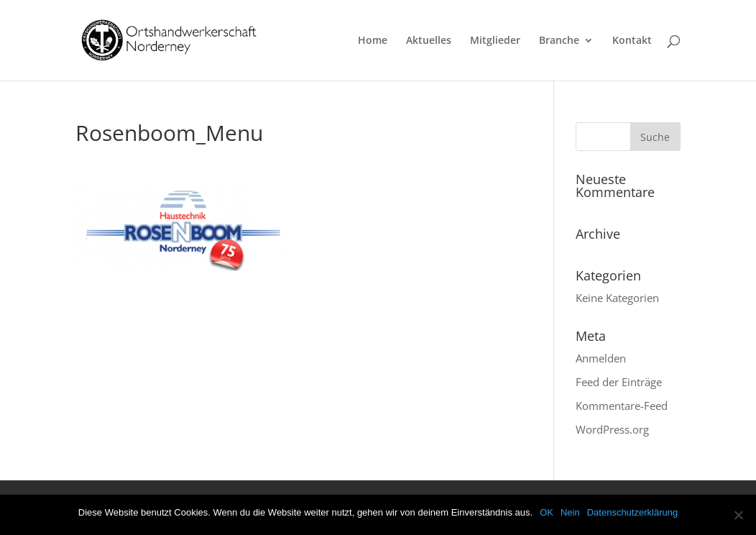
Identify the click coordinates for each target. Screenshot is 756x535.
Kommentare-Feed (622, 406)
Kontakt (632, 41)
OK (547, 512)
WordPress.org (612, 429)
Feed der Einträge (619, 382)
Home (373, 41)
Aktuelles (429, 41)
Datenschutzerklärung (632, 512)
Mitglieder (495, 41)
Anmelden (601, 358)
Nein (570, 512)
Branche (559, 41)
